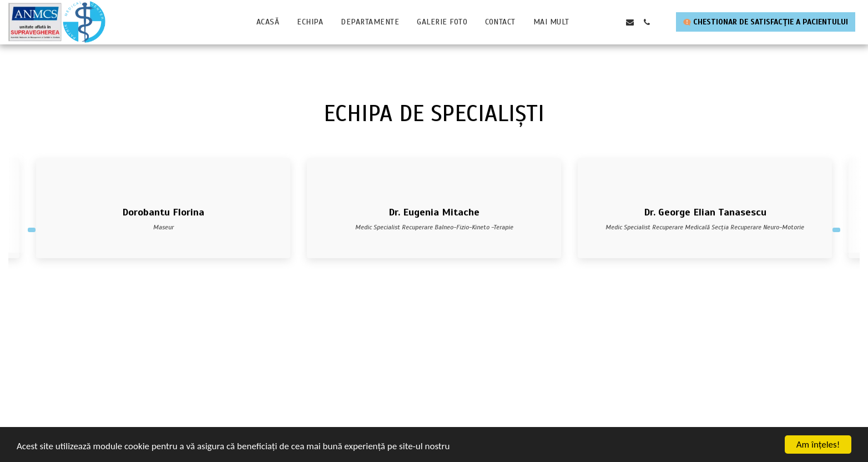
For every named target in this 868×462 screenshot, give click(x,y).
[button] (597, 22)
